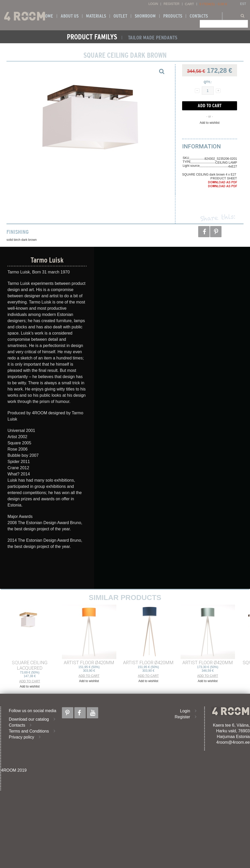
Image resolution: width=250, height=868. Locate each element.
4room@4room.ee (233, 742)
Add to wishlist (210, 123)
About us (70, 16)
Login (153, 4)
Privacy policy (22, 737)
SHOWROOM (145, 16)
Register (171, 4)
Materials (96, 16)
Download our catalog (29, 719)
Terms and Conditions (29, 731)
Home (48, 16)
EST (243, 4)
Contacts (199, 16)
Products (173, 16)
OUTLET (120, 16)
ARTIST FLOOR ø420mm (89, 663)
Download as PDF (223, 182)
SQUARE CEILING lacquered (30, 665)
